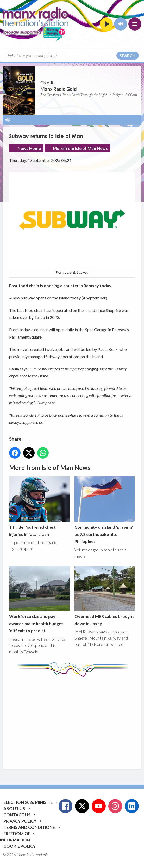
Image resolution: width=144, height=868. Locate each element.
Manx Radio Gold (59, 89)
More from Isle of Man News (80, 148)
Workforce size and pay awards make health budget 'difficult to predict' (39, 600)
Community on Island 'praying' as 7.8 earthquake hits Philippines (105, 510)
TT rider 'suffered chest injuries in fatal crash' (39, 507)
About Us (14, 808)
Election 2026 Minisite (28, 802)
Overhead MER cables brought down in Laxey (105, 596)
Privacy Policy (20, 821)
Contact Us (17, 815)
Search (128, 55)
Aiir (45, 855)
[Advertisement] (77, 719)
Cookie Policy (20, 846)
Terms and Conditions (29, 827)
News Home (29, 148)
